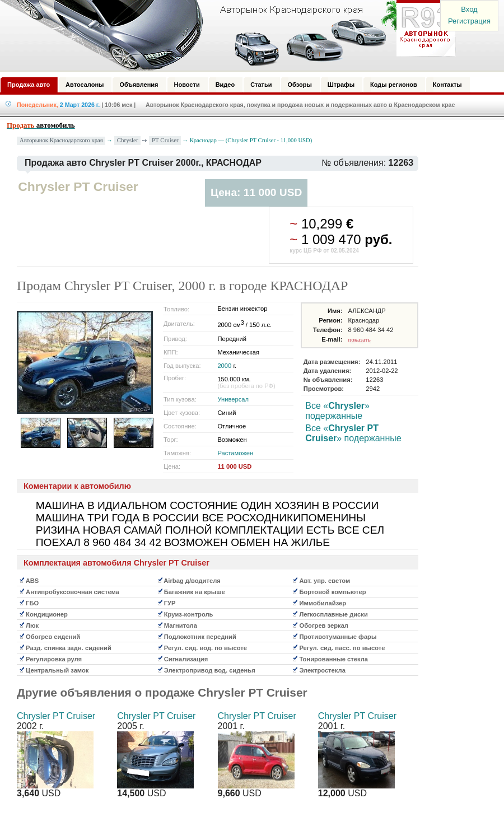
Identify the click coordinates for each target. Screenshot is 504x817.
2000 (224, 366)
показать (359, 339)
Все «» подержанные (337, 411)
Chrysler (128, 140)
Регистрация (469, 21)
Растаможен (235, 453)
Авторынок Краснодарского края (61, 140)
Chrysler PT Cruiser (56, 716)
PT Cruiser (165, 140)
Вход (469, 9)
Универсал (233, 399)
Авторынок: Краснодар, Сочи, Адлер (224, 35)
